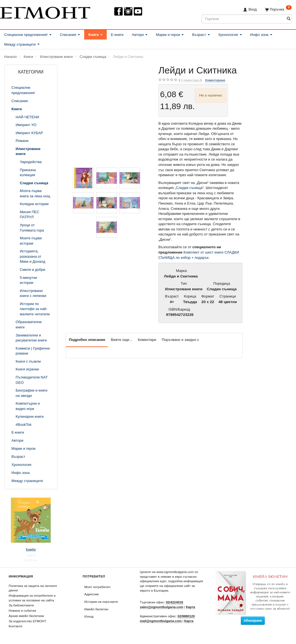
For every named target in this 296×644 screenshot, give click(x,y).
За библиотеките (21, 605)
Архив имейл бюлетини (26, 616)
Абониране (253, 621)
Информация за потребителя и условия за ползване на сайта (32, 598)
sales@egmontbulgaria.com (162, 607)
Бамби (31, 549)
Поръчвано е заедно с (180, 340)
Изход (89, 616)
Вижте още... (121, 340)
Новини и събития (22, 610)
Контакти (15, 626)
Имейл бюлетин (96, 609)
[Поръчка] (278, 9)
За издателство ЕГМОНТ (27, 621)
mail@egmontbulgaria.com (161, 621)
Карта (191, 607)
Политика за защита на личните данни (33, 588)
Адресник (92, 594)
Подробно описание (87, 340)
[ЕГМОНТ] (45, 12)
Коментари (147, 340)
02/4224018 (174, 602)
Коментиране (215, 80)
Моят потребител (97, 587)
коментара (190, 80)
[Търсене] (289, 19)
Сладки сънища (189, 188)
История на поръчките (101, 602)
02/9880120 (186, 616)
